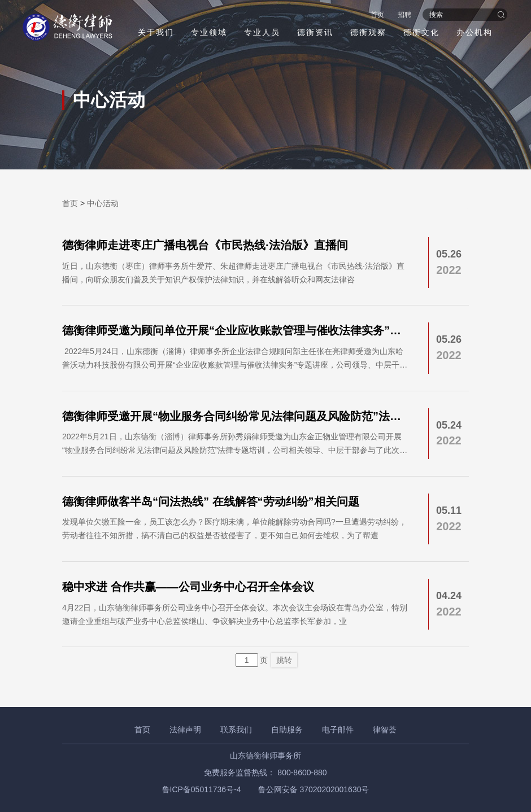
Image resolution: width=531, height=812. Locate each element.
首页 (377, 15)
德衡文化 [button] (421, 32)
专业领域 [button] (209, 32)
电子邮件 (338, 730)
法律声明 (185, 730)
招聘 (404, 15)
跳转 (284, 660)
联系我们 (236, 730)
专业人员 (262, 32)
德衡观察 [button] (368, 32)
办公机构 (475, 32)
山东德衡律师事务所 (265, 756)
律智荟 (385, 730)
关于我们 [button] (156, 32)
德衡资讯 (315, 32)
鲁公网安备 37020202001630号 (314, 789)
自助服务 (287, 730)
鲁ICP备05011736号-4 (202, 789)
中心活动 (103, 203)
